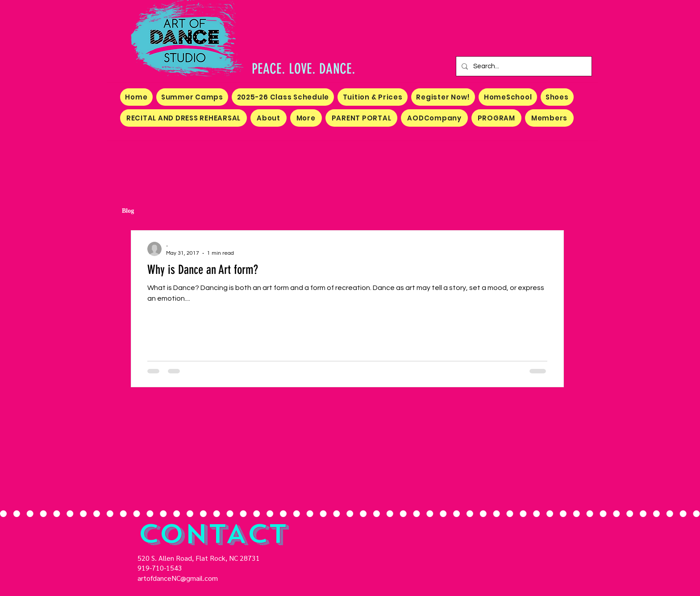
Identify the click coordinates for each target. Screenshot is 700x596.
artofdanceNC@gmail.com (178, 578)
